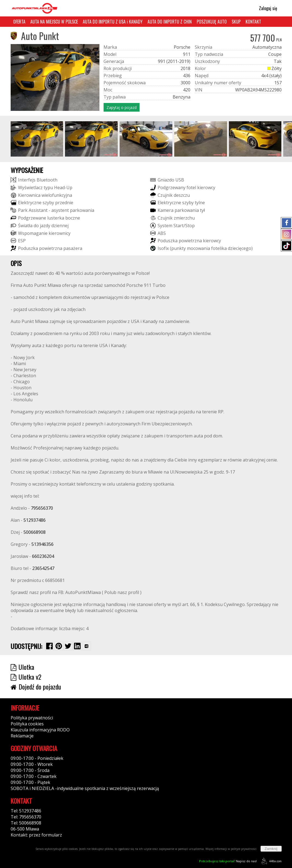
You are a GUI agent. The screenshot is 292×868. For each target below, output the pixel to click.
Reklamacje (22, 736)
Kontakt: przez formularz (36, 835)
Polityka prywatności (32, 718)
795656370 (42, 508)
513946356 (42, 544)
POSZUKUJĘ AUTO (212, 22)
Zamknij (271, 849)
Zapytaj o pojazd (122, 107)
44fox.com (271, 861)
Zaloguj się (266, 8)
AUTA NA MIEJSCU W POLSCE (54, 22)
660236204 (43, 556)
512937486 (35, 520)
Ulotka (22, 667)
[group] (37, 139)
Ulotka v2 (26, 677)
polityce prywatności (244, 849)
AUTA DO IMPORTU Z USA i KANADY (113, 22)
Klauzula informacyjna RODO (40, 730)
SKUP (236, 22)
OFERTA (19, 22)
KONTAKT (253, 22)
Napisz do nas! (228, 861)
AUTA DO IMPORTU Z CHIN (170, 22)
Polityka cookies (27, 724)
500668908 (35, 532)
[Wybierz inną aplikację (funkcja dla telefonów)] (87, 646)
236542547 (43, 568)
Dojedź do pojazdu (36, 687)
